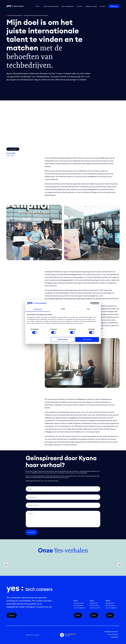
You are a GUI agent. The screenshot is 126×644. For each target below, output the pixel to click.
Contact (12, 615)
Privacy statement (113, 634)
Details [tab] (63, 309)
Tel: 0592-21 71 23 (95, 608)
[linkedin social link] (9, 635)
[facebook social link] (18, 635)
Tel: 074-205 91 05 (79, 608)
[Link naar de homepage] (15, 6)
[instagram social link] (13, 635)
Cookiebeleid (114, 637)
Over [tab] (88, 309)
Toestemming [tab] (38, 309)
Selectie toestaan (63, 339)
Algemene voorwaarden (111, 632)
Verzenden (31, 532)
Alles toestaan (87, 339)
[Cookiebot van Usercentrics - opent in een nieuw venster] (92, 303)
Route (78, 615)
